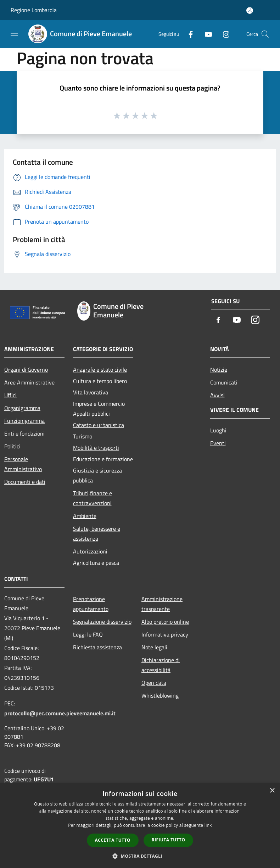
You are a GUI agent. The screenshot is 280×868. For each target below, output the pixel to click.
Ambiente (85, 516)
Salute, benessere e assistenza (97, 534)
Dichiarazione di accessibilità (161, 665)
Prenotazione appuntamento (91, 604)
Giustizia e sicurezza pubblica (97, 475)
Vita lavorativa (91, 392)
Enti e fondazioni (24, 433)
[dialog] (140, 826)
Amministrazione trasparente (162, 604)
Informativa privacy (165, 634)
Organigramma (22, 408)
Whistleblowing (160, 695)
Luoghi (218, 430)
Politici (12, 446)
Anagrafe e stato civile (100, 370)
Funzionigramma (24, 421)
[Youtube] (206, 34)
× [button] (272, 791)
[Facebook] (188, 34)
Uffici (10, 395)
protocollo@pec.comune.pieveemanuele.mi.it (60, 713)
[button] (140, 856)
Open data (154, 683)
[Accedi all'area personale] (250, 10)
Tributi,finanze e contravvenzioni (93, 498)
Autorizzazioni (90, 551)
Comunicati (224, 382)
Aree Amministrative (29, 382)
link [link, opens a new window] (208, 825)
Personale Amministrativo (23, 464)
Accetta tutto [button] (113, 840)
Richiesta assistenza (97, 647)
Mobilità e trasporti (96, 448)
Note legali (154, 647)
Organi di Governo (26, 370)
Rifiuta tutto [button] (169, 840)
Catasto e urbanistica (99, 425)
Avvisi (217, 395)
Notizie (219, 370)
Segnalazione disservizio (102, 622)
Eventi (218, 443)
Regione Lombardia (34, 10)
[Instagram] (223, 34)
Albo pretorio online (165, 622)
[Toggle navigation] (14, 33)
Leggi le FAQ (88, 634)
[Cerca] (265, 34)
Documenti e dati (25, 482)
